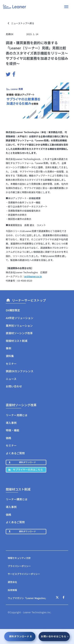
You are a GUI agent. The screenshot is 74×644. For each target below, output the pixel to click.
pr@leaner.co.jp (33, 276)
